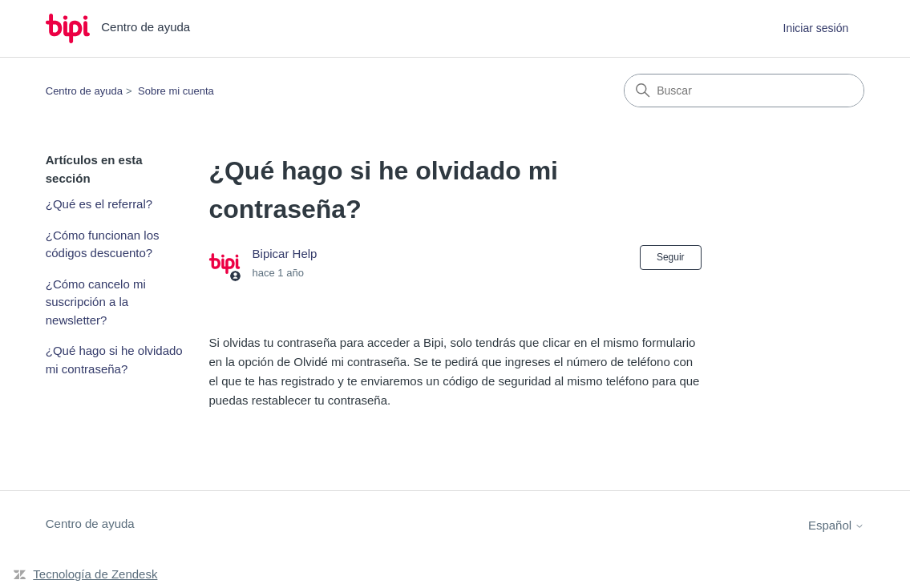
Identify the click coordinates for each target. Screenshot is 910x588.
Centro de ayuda (84, 91)
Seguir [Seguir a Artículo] (671, 257)
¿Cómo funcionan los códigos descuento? (103, 244)
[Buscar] (744, 91)
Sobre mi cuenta (176, 91)
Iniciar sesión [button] (816, 28)
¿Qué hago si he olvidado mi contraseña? (114, 360)
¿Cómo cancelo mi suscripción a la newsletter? (96, 302)
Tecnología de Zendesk (95, 574)
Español (836, 525)
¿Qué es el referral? (99, 204)
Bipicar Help (285, 254)
